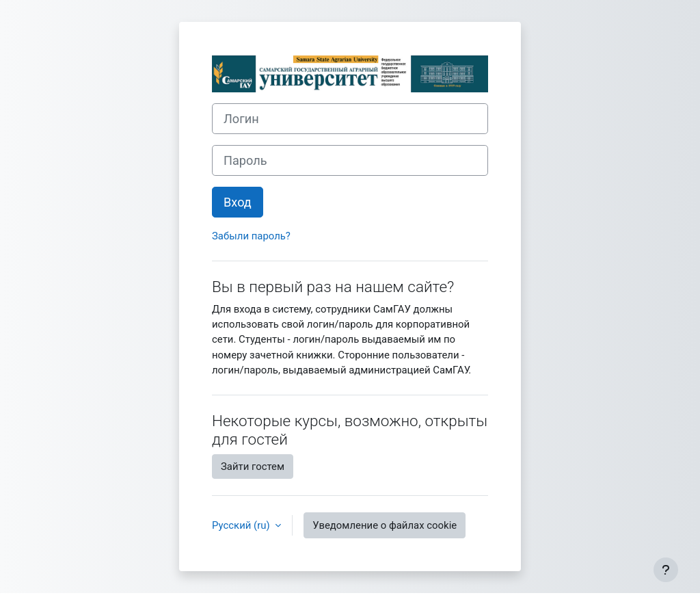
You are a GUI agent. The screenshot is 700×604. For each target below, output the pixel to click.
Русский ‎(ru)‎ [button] (242, 525)
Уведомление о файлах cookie (385, 525)
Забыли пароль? (251, 236)
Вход (238, 202)
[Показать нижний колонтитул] (666, 570)
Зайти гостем (253, 467)
